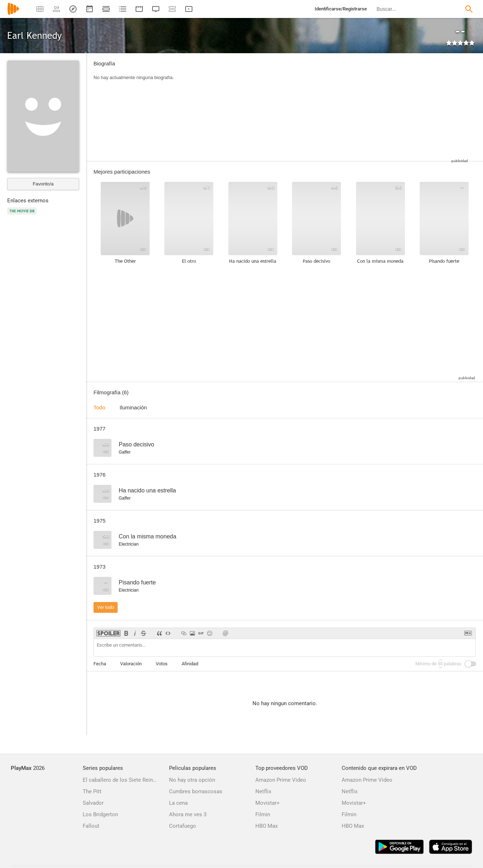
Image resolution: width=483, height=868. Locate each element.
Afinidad (190, 664)
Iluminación (133, 407)
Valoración (131, 664)
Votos (162, 664)
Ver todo (106, 607)
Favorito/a (43, 184)
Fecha (100, 664)
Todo (99, 407)
